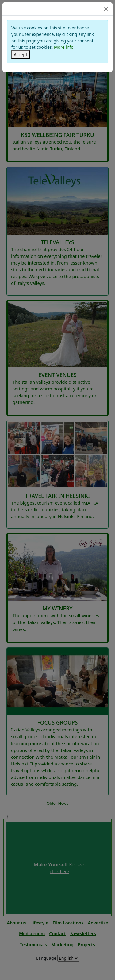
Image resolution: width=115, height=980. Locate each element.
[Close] (106, 9)
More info (64, 47)
